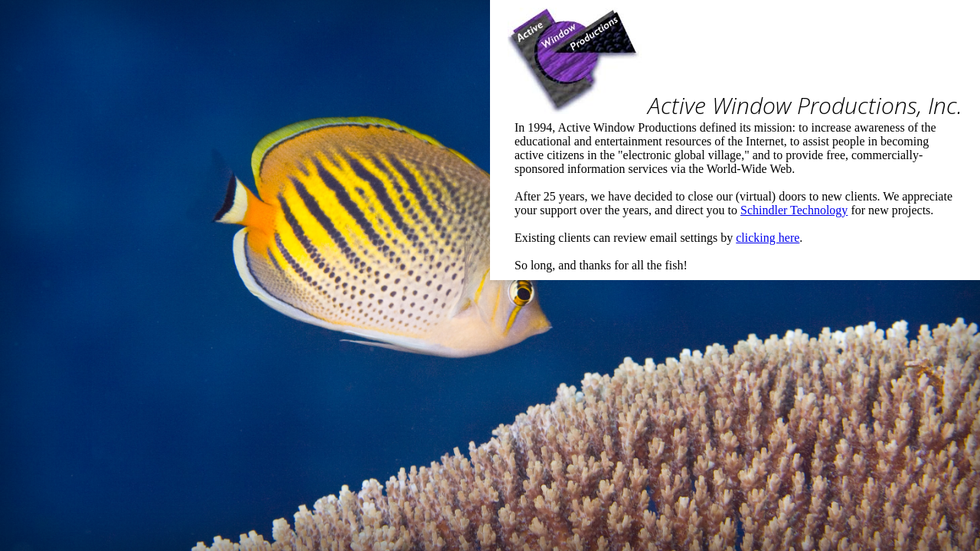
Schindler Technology (794, 210)
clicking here (768, 238)
